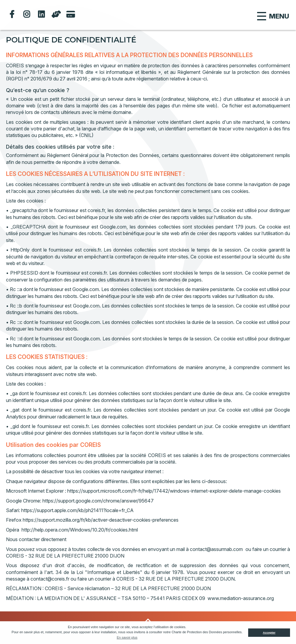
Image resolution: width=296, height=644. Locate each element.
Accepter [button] (269, 632)
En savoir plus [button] (127, 637)
